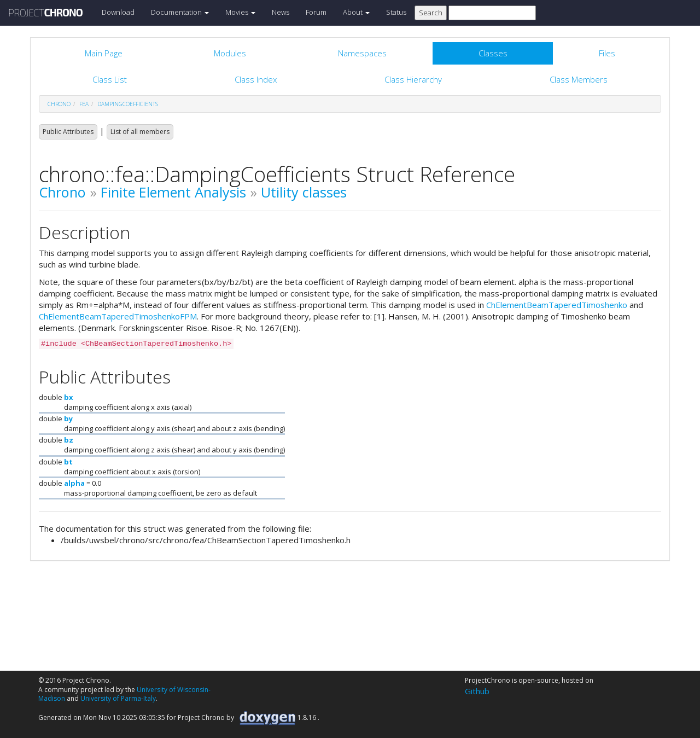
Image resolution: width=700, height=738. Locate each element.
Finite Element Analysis (173, 192)
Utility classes (304, 192)
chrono (59, 104)
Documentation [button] (180, 12)
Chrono (62, 192)
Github (477, 691)
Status (396, 12)
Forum (316, 12)
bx (69, 397)
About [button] (356, 12)
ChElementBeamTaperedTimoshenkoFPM (118, 316)
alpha (74, 483)
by (68, 419)
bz (69, 440)
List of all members (140, 132)
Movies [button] (240, 12)
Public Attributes (68, 132)
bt (68, 462)
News (281, 12)
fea (84, 104)
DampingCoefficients (128, 104)
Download (118, 12)
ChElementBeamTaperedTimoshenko (557, 305)
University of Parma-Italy (118, 698)
